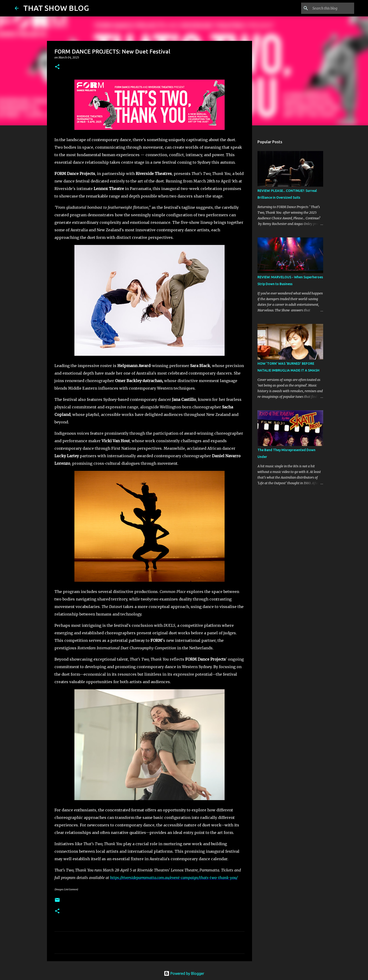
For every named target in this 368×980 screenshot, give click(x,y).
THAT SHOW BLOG (56, 8)
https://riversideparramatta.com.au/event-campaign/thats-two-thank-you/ (174, 878)
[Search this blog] (330, 8)
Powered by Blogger (184, 973)
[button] (57, 67)
